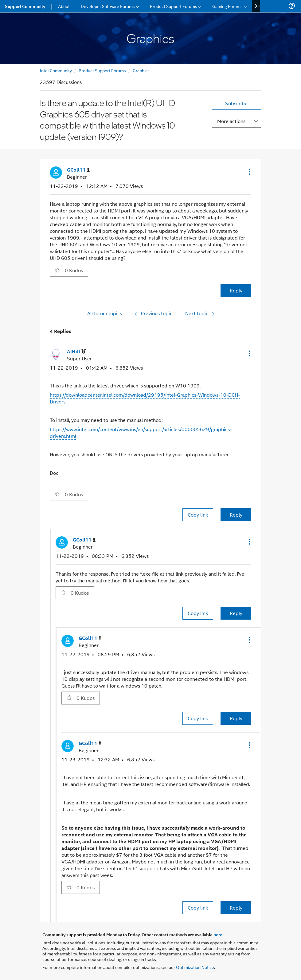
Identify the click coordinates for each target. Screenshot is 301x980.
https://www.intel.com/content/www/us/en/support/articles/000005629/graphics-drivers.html (141, 432)
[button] (249, 172)
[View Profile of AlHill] (76, 352)
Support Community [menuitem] (25, 6)
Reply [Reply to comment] (236, 515)
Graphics (141, 70)
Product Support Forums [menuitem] (174, 6)
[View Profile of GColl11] (78, 170)
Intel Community (56, 70)
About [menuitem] (64, 6)
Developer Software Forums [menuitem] (108, 6)
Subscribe (236, 103)
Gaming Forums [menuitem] (227, 6)
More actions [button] (231, 121)
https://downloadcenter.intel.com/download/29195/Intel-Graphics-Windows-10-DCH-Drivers (145, 398)
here (218, 934)
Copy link (198, 515)
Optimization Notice (195, 967)
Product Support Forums (102, 70)
